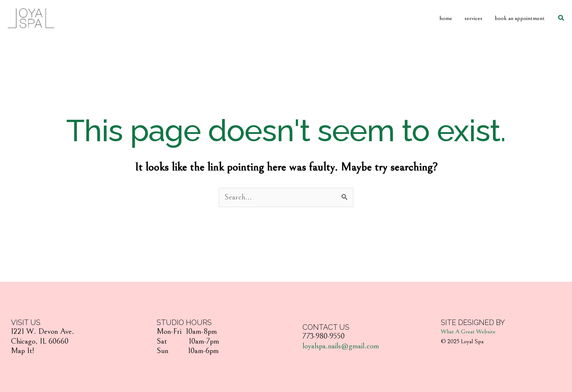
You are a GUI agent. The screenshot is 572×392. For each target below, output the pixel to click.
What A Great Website (468, 332)
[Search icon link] (561, 18)
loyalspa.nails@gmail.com (341, 346)
